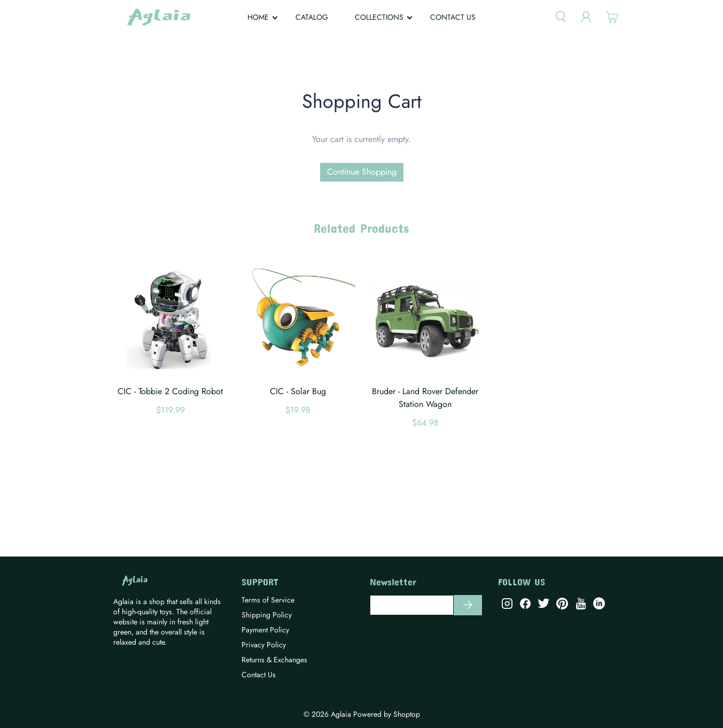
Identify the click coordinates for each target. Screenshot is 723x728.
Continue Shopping (362, 172)
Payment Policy (265, 630)
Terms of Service (268, 600)
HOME (258, 17)
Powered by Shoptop (387, 714)
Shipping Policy (267, 615)
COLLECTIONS (379, 17)
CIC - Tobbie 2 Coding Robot (170, 391)
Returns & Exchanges (274, 660)
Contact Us (259, 675)
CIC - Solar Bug (298, 391)
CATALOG (312, 17)
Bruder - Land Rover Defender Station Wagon (425, 398)
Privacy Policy (264, 645)
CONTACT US (453, 17)
